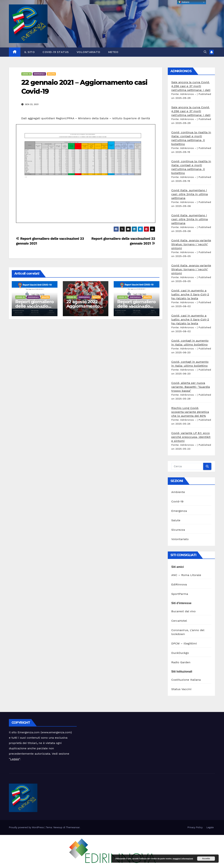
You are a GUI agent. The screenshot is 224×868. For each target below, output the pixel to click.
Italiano (184, 2)
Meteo (113, 52)
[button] (205, 52)
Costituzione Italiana (186, 680)
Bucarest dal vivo (184, 611)
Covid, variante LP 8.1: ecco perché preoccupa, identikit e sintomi (191, 437)
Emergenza (39, 74)
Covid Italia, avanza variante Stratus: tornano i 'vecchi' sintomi (191, 244)
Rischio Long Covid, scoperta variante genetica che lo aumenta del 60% (190, 412)
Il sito (30, 52)
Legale (15, 759)
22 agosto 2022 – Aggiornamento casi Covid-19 (84, 306)
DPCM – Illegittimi (184, 643)
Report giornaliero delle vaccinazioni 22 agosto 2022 (136, 306)
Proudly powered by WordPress (27, 827)
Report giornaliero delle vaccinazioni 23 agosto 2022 (34, 306)
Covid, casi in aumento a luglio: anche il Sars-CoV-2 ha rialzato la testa (190, 294)
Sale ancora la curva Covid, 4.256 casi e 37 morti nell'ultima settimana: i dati (191, 86)
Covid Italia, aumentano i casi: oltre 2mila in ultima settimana (190, 194)
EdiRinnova (179, 584)
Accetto (206, 859)
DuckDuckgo (180, 653)
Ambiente (178, 492)
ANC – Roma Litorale (186, 575)
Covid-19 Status (56, 52)
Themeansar (73, 827)
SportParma (180, 594)
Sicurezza (178, 530)
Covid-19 (27, 74)
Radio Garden (181, 662)
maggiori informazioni (183, 859)
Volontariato (89, 52)
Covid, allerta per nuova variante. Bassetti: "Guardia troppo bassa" (191, 387)
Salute (51, 74)
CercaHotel (179, 621)
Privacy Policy (195, 827)
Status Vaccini (181, 689)
